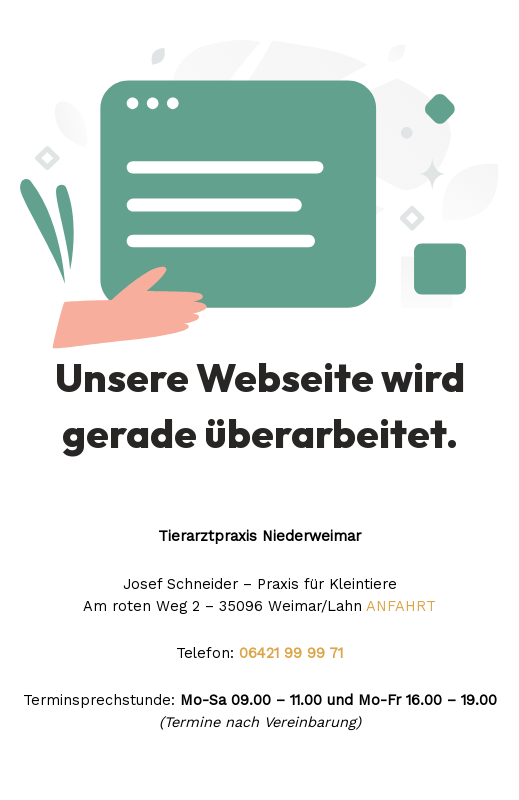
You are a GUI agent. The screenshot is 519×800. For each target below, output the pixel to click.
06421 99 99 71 (288, 653)
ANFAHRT (401, 606)
